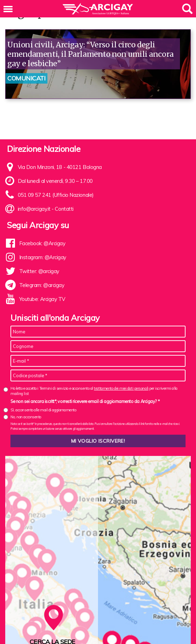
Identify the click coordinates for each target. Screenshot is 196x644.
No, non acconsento (26, 417)
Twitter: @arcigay (39, 271)
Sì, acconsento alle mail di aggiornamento (43, 410)
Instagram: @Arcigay (43, 257)
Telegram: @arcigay (42, 285)
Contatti (64, 209)
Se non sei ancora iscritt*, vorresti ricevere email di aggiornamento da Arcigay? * (85, 401)
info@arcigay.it (34, 209)
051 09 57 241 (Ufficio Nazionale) (56, 195)
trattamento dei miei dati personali (121, 388)
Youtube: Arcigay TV (42, 299)
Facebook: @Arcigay (42, 243)
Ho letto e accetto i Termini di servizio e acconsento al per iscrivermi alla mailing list (94, 391)
